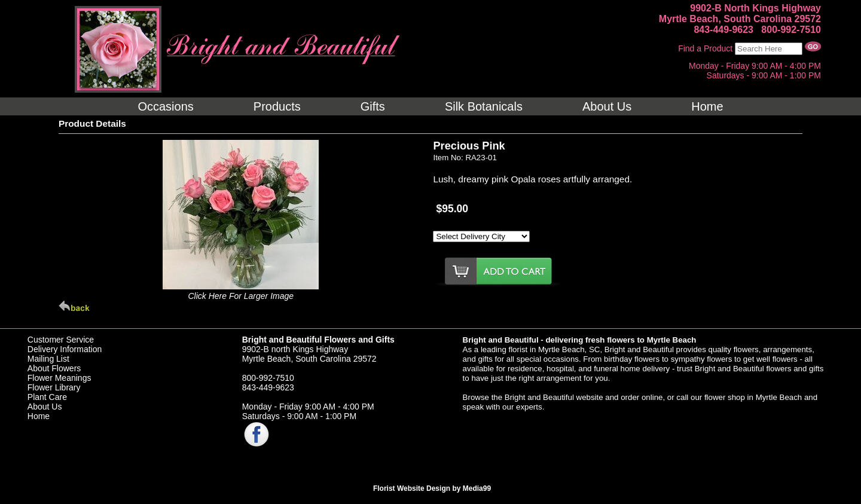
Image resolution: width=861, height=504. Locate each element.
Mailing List (48, 359)
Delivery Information (65, 349)
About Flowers (54, 368)
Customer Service (61, 340)
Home (39, 416)
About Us (45, 407)
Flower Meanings (59, 378)
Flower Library (54, 387)
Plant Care (47, 397)
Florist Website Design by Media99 (432, 488)
